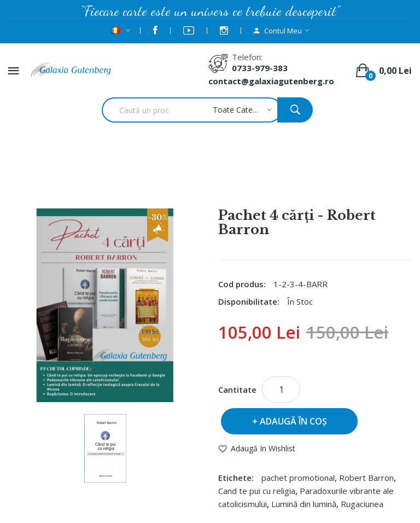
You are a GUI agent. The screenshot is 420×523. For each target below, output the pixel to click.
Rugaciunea (362, 504)
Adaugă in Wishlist (263, 448)
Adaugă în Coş (293, 421)
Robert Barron (366, 478)
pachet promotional (298, 478)
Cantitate (237, 390)
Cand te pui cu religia (257, 491)
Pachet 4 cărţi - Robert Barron (224, 179)
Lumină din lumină (304, 504)
